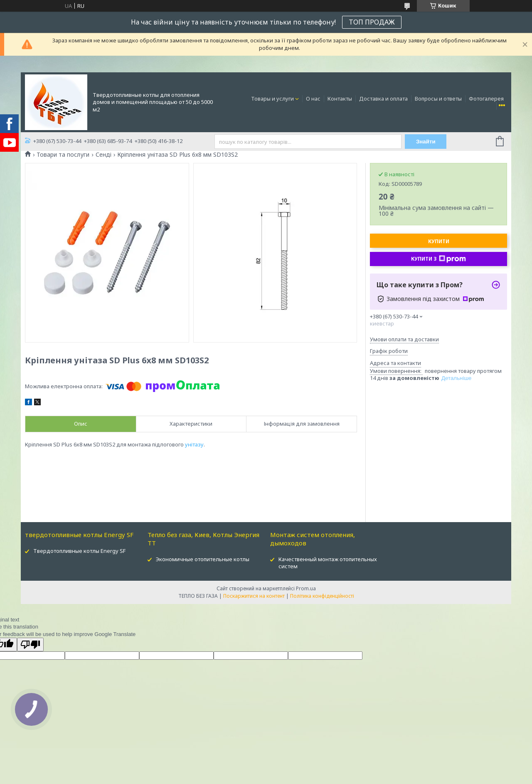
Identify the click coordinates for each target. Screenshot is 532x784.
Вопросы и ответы (438, 99)
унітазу (194, 444)
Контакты (340, 99)
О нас (313, 99)
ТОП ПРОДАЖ (372, 22)
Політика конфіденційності (322, 596)
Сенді (103, 155)
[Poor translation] (30, 645)
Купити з (438, 259)
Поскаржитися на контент (254, 596)
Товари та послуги (63, 155)
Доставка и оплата (383, 99)
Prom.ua (306, 588)
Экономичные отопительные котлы (203, 559)
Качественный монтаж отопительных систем (328, 563)
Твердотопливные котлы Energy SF (79, 551)
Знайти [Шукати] (426, 142)
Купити (439, 241)
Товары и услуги (272, 99)
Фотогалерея (486, 99)
